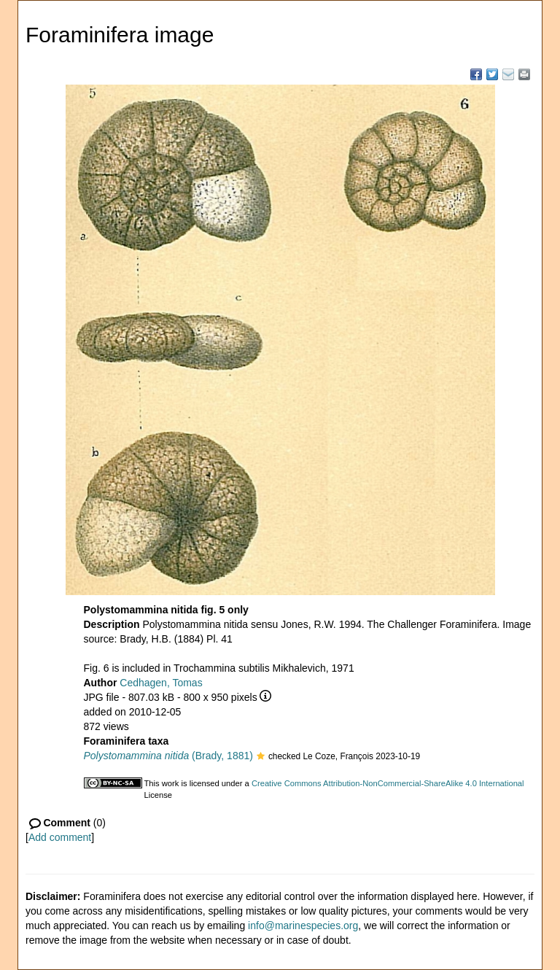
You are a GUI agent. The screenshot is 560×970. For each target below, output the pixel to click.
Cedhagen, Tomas (161, 683)
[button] (261, 757)
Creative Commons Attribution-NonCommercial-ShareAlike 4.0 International (388, 783)
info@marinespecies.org (303, 926)
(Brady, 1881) (168, 756)
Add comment (60, 837)
